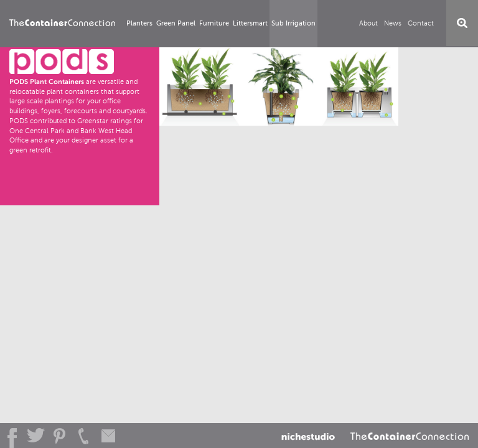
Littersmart (250, 23)
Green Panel (176, 23)
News (393, 23)
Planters (139, 23)
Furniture (214, 23)
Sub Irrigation (293, 23)
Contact (421, 23)
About (368, 23)
